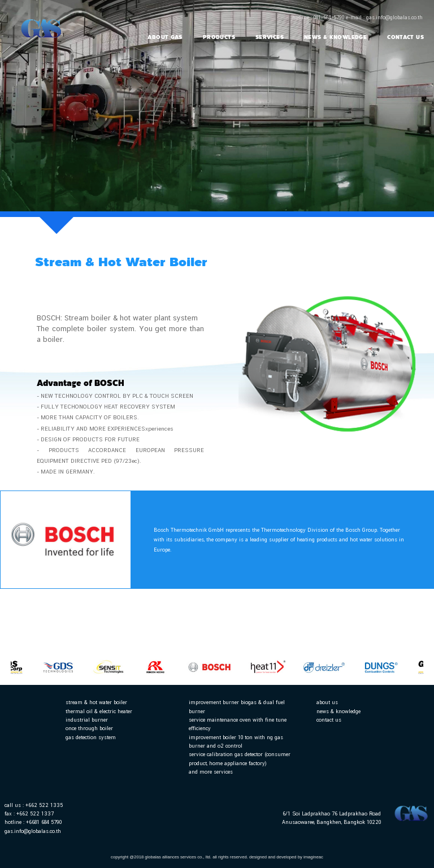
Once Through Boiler (89, 728)
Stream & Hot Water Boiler (96, 702)
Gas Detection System (91, 737)
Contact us (405, 37)
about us (327, 702)
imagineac (313, 857)
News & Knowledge (335, 37)
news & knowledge (338, 711)
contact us (329, 720)
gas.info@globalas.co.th (33, 831)
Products (219, 37)
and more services (211, 772)
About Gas (165, 37)
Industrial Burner (87, 720)
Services (270, 37)
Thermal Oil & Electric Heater (99, 711)
